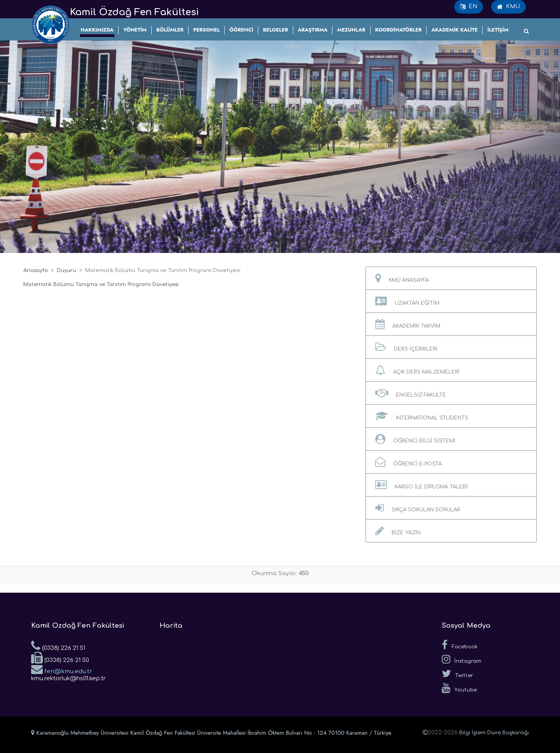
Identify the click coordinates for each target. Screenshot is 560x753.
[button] (451, 278)
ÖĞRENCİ (241, 30)
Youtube (459, 688)
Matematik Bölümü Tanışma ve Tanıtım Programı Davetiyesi (101, 284)
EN (469, 7)
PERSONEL (206, 30)
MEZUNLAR (351, 30)
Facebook (460, 645)
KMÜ (508, 7)
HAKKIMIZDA (97, 30)
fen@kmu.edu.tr (62, 669)
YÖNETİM (135, 30)
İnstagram (462, 659)
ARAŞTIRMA (313, 30)
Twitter (458, 674)
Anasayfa (36, 270)
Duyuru (66, 270)
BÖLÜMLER (170, 30)
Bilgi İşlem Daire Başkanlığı (494, 733)
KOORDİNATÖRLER (399, 30)
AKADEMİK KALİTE (454, 30)
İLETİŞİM (498, 30)
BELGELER (275, 30)
